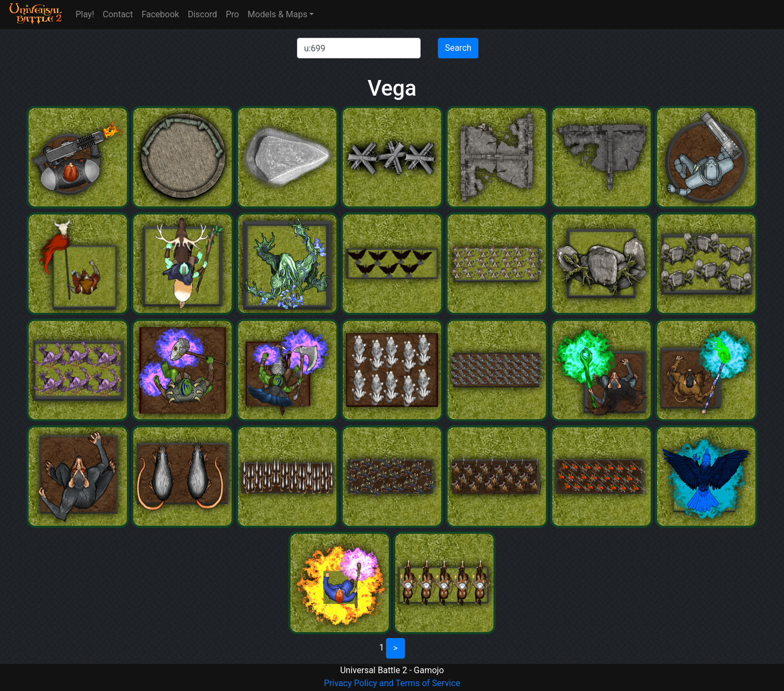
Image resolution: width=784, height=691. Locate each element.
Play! (85, 14)
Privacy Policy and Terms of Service (392, 683)
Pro (232, 14)
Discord (202, 14)
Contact (118, 14)
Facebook (160, 14)
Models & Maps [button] (278, 14)
